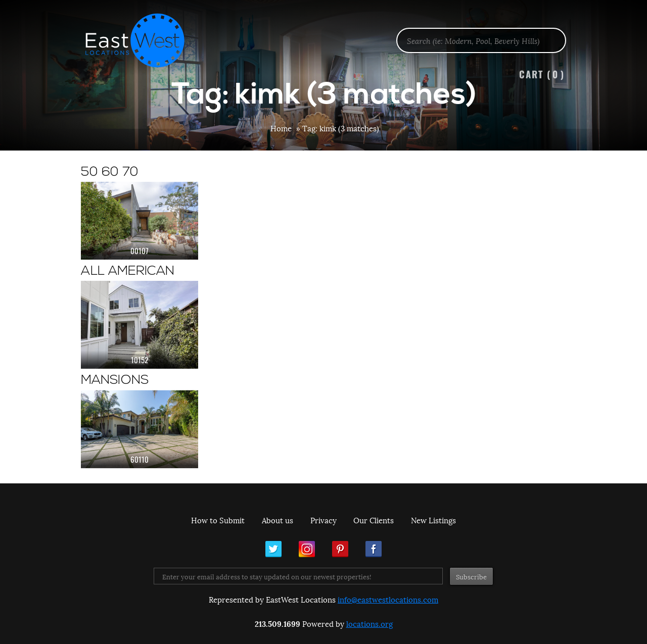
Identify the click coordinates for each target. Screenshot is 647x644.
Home (281, 128)
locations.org (369, 623)
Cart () (542, 74)
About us (278, 520)
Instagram (307, 549)
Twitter (273, 549)
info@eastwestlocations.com (388, 599)
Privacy (323, 520)
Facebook (374, 549)
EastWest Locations (142, 40)
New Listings (433, 520)
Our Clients (374, 520)
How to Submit (218, 520)
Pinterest (340, 549)
